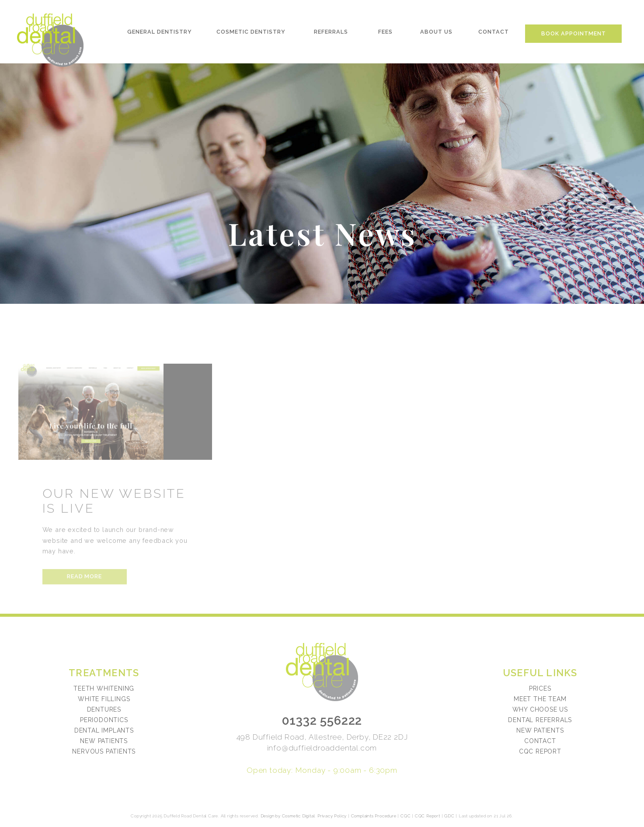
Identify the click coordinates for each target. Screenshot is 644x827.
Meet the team (540, 699)
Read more (84, 596)
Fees (386, 33)
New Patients (104, 741)
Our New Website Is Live (114, 521)
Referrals (331, 33)
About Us (437, 33)
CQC (406, 816)
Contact (494, 33)
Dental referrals (540, 720)
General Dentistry (159, 33)
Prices (540, 688)
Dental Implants (104, 730)
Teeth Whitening (104, 688)
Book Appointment (574, 35)
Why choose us (540, 709)
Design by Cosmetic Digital (288, 816)
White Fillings (104, 699)
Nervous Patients (104, 751)
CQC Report (540, 751)
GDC (449, 816)
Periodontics (104, 720)
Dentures (104, 709)
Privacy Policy (332, 816)
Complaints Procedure (374, 816)
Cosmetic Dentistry (251, 33)
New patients (540, 730)
